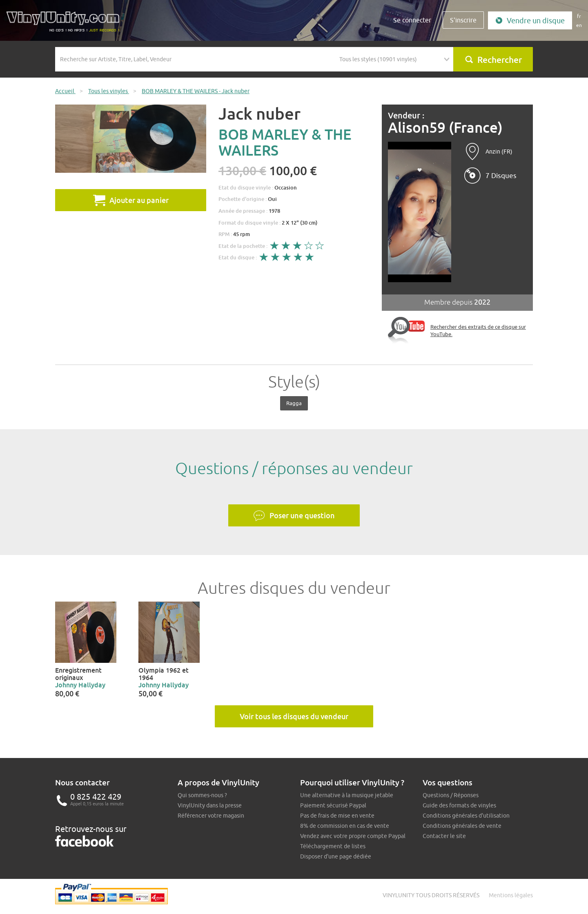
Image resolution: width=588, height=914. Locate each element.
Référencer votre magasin (211, 816)
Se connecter (412, 20)
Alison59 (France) (445, 128)
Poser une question (294, 516)
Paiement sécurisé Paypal (333, 805)
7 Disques (501, 176)
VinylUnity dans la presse (210, 805)
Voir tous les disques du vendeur (294, 716)
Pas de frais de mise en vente (337, 816)
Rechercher (493, 60)
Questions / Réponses (451, 795)
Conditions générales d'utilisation (466, 816)
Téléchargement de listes (333, 846)
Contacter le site (444, 836)
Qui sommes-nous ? (202, 795)
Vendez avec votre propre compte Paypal (353, 836)
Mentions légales (511, 895)
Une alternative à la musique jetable (347, 795)
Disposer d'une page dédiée (336, 856)
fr (579, 16)
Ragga (294, 403)
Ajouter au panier (131, 200)
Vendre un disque (530, 21)
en (579, 25)
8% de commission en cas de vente (345, 826)
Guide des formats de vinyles (459, 805)
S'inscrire (463, 20)
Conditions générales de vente (462, 826)
